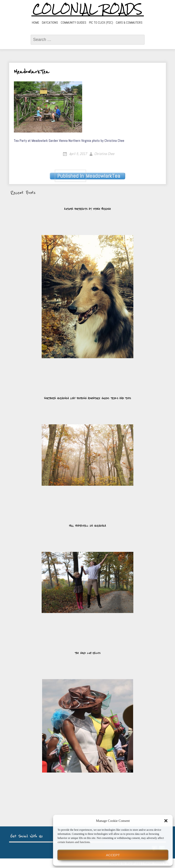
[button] (166, 821)
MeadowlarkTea (88, 176)
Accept (113, 855)
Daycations (50, 23)
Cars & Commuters (129, 23)
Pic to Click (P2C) (101, 23)
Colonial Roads (87, 9)
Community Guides (74, 23)
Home (36, 23)
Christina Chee (104, 154)
